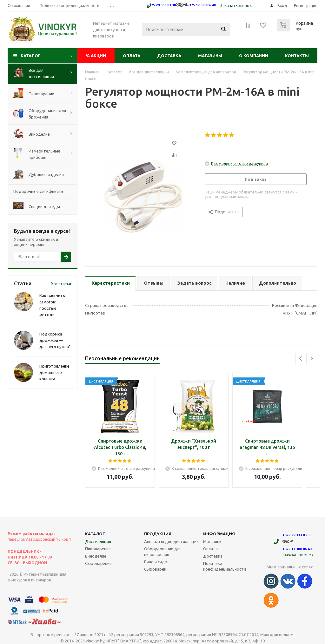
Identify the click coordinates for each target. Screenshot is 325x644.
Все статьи (61, 284)
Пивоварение (98, 549)
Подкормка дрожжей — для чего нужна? (55, 340)
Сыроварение (98, 563)
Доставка (169, 56)
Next (312, 359)
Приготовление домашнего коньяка (54, 372)
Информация (219, 534)
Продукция (158, 534)
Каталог (31, 56)
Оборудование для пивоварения (163, 552)
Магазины (210, 56)
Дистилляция (98, 541)
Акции (96, 56)
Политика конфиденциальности (225, 566)
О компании (254, 56)
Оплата (132, 56)
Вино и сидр (156, 562)
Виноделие (96, 556)
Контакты (297, 56)
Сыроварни (155, 569)
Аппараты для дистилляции (171, 541)
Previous (301, 359)
